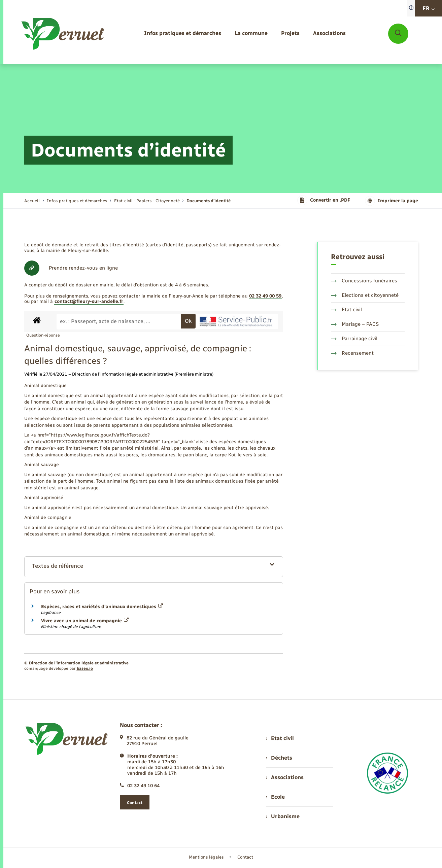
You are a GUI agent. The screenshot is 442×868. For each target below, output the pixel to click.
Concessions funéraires (364, 281)
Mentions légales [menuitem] (206, 857)
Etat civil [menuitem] (280, 738)
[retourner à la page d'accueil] (63, 34)
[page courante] (209, 201)
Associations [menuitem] (285, 777)
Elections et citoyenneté (365, 295)
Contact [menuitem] (245, 857)
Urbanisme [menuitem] (283, 816)
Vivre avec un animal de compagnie (85, 621)
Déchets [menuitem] (279, 758)
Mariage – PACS (355, 324)
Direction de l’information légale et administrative (79, 663)
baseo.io (85, 668)
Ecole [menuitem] (275, 797)
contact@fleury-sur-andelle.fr (89, 301)
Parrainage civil (354, 339)
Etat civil (346, 310)
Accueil (32, 201)
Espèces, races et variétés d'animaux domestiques (102, 607)
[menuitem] (183, 33)
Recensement (352, 353)
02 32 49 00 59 (265, 296)
